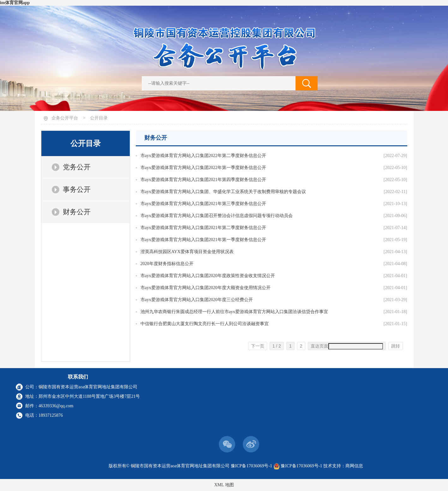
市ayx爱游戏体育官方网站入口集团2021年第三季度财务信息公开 (203, 204)
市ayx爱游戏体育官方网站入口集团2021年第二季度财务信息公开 (203, 228)
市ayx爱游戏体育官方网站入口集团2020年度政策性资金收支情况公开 (208, 276)
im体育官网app (15, 3)
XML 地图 (224, 485)
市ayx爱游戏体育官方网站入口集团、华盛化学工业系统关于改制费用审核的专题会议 (223, 192)
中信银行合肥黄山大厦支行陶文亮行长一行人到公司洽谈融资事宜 (205, 324)
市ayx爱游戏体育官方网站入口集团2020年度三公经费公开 (197, 300)
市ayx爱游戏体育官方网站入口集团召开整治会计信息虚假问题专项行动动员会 (217, 216)
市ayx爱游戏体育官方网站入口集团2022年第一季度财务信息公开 (203, 168)
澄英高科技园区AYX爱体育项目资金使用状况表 (187, 252)
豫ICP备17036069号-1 (251, 466)
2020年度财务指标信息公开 (167, 264)
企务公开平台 (65, 118)
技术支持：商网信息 (343, 466)
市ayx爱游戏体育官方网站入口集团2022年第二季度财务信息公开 (203, 156)
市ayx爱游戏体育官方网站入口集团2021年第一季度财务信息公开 (203, 240)
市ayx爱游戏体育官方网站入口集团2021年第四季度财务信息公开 (203, 180)
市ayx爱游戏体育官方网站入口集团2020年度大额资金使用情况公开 (206, 288)
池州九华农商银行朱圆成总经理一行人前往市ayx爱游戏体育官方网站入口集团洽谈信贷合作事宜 (234, 312)
